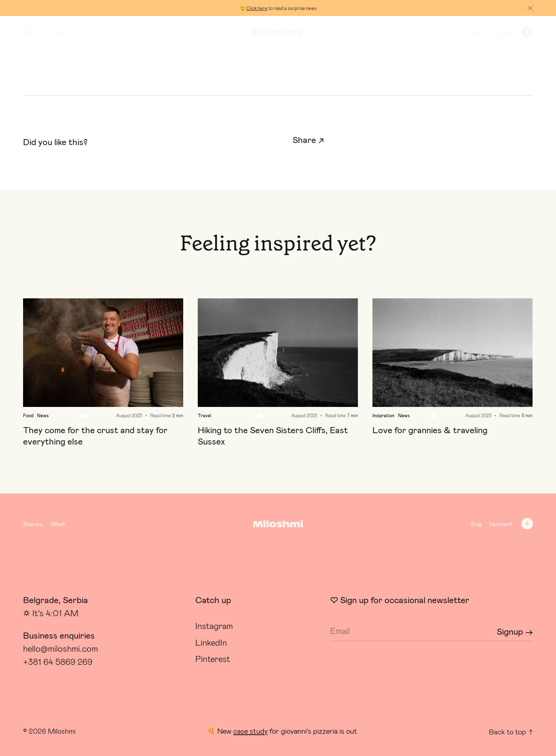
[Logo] (278, 32)
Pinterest (213, 659)
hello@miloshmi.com (61, 649)
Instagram (214, 626)
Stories (33, 32)
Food (28, 416)
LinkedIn (211, 643)
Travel (205, 416)
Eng (476, 32)
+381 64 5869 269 (58, 662)
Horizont (501, 32)
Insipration (383, 416)
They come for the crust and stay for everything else (95, 436)
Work (58, 32)
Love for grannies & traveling (430, 430)
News (43, 416)
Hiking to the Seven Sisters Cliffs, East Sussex (273, 436)
